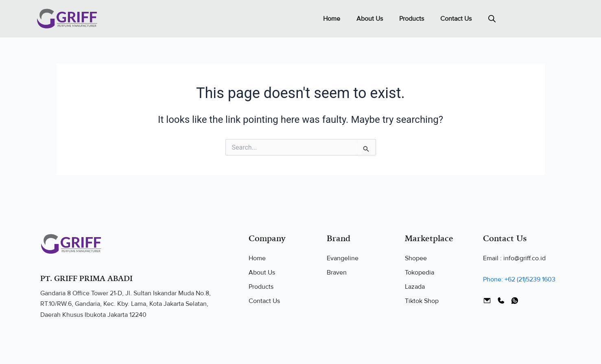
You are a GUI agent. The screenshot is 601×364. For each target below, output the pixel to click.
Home (332, 19)
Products (412, 19)
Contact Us (456, 19)
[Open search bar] (492, 19)
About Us (370, 19)
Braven (337, 272)
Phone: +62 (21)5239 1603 (519, 279)
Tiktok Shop (422, 301)
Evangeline (343, 258)
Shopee (416, 258)
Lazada (415, 287)
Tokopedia (420, 272)
